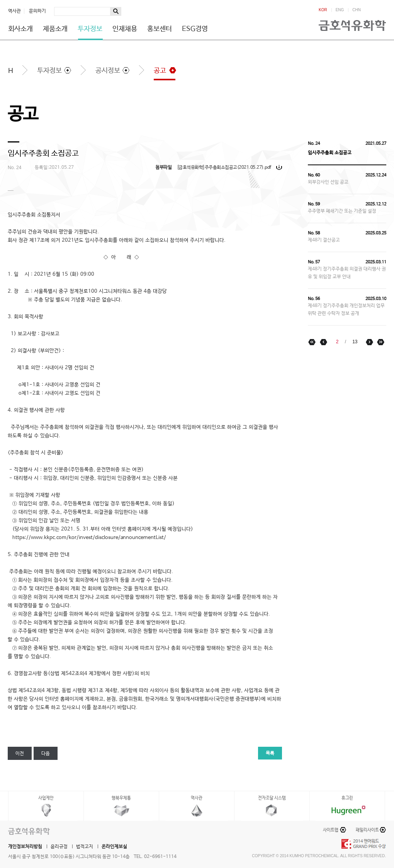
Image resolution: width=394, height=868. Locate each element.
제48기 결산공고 (324, 240)
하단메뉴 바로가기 (0, 0)
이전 (20, 754)
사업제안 (46, 798)
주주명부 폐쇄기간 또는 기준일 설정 (342, 211)
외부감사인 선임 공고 (328, 182)
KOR (323, 10)
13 (355, 342)
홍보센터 (160, 29)
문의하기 (37, 11)
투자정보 (90, 29)
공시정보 (108, 71)
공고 (160, 71)
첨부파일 (163, 168)
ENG (340, 10)
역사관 (14, 11)
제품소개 (55, 29)
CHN (357, 10)
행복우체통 (121, 798)
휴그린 (347, 798)
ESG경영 (195, 29)
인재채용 (125, 29)
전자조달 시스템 (272, 798)
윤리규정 (59, 847)
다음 (46, 754)
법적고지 (85, 847)
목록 (270, 753)
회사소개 (20, 29)
